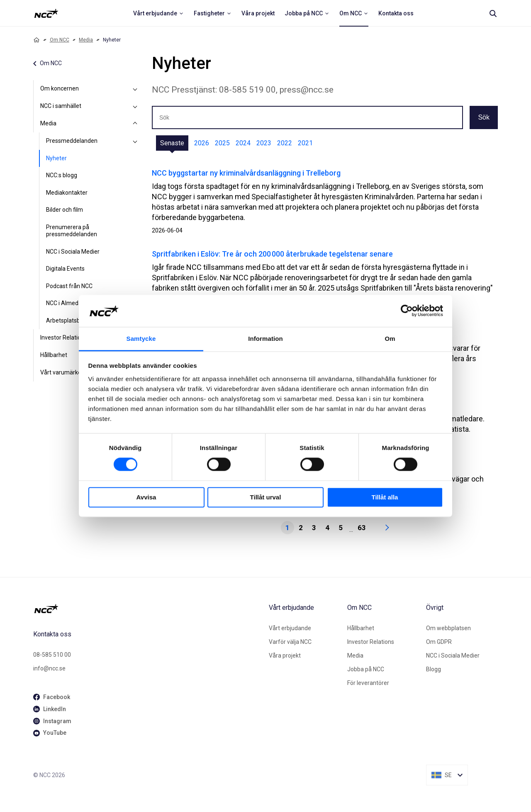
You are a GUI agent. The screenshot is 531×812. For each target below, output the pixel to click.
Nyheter (56, 158)
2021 (305, 143)
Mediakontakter (67, 193)
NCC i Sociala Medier (73, 252)
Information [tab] (265, 339)
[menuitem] (158, 13)
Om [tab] (390, 339)
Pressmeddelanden (72, 141)
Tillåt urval (266, 497)
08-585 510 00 (52, 655)
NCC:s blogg (62, 175)
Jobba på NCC (366, 669)
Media (86, 40)
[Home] (37, 40)
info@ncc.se (49, 668)
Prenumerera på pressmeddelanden (72, 231)
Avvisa (146, 497)
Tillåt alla (385, 497)
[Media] (135, 124)
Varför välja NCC (290, 642)
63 (362, 528)
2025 (222, 143)
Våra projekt (285, 655)
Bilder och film (65, 210)
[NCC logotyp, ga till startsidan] (46, 13)
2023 (264, 143)
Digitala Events (65, 269)
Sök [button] (484, 117)
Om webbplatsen (448, 628)
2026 (202, 143)
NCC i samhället (61, 106)
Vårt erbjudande (290, 628)
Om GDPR (439, 642)
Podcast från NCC (69, 286)
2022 (285, 143)
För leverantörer (368, 683)
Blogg (434, 669)
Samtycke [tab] (141, 339)
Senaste (172, 143)
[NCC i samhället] (135, 106)
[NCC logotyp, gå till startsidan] (148, 609)
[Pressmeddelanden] (135, 141)
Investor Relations (371, 642)
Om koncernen (60, 88)
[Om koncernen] (135, 89)
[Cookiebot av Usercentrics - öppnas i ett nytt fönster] (407, 311)
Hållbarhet (361, 628)
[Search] (493, 13)
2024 (243, 143)
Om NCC (60, 40)
